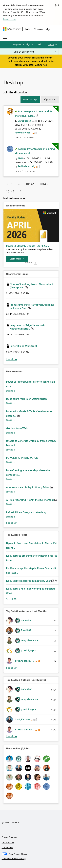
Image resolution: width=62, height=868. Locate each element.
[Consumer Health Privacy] (31, 858)
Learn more (10, 19)
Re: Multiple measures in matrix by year (29, 581)
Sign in (29, 44)
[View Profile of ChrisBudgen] (24, 121)
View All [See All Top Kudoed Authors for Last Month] (12, 736)
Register (17, 44)
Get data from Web (17, 428)
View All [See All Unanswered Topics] (12, 359)
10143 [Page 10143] (43, 184)
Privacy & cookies (10, 837)
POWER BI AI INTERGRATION (22, 458)
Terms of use (8, 842)
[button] (30, 100)
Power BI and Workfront (23, 346)
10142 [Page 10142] (30, 184)
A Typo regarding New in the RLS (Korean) (30, 500)
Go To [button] (51, 44)
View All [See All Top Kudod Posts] (12, 599)
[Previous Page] (6, 184)
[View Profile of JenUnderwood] (23, 133)
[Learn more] (17, 259)
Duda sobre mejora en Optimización (26, 399)
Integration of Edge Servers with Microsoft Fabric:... (28, 327)
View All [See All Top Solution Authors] (12, 668)
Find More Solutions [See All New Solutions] (12, 523)
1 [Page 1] (12, 184)
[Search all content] (35, 52)
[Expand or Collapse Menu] (5, 37)
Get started (41, 65)
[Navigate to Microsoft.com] (12, 29)
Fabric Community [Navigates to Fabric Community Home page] (37, 29)
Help (40, 44)
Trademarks (7, 847)
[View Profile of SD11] (20, 158)
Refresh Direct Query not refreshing (26, 512)
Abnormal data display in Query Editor (28, 487)
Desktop (11, 391)
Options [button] (49, 99)
